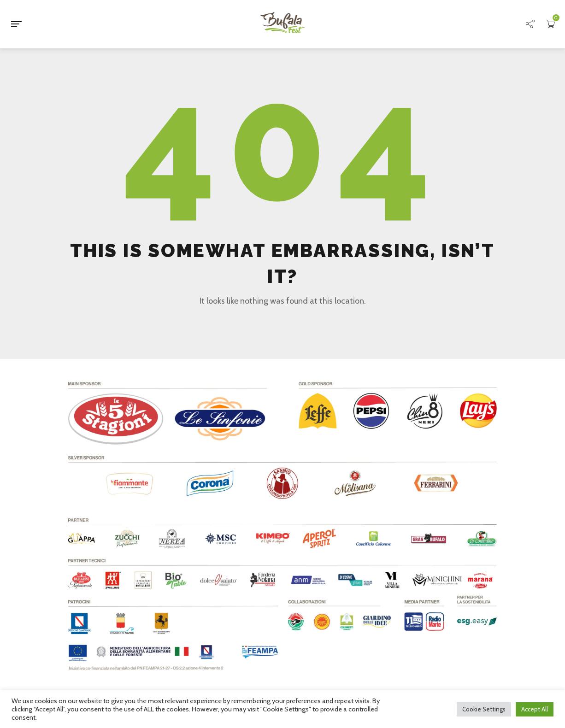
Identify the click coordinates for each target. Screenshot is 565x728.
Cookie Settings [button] (484, 709)
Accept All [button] (535, 709)
